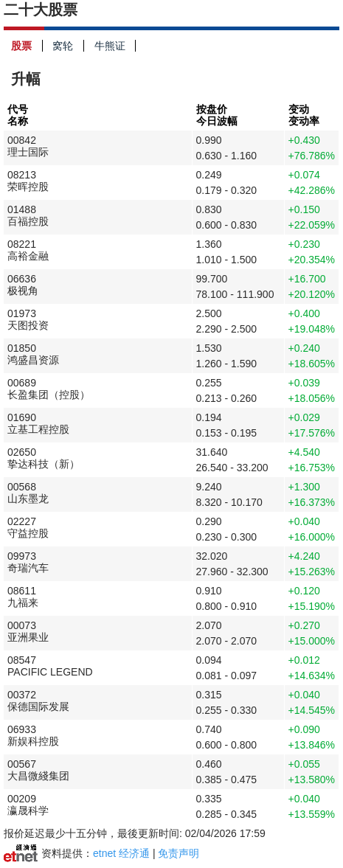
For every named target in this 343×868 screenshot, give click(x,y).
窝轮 (68, 46)
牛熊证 (115, 46)
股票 (27, 46)
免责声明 (179, 853)
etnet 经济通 (121, 853)
